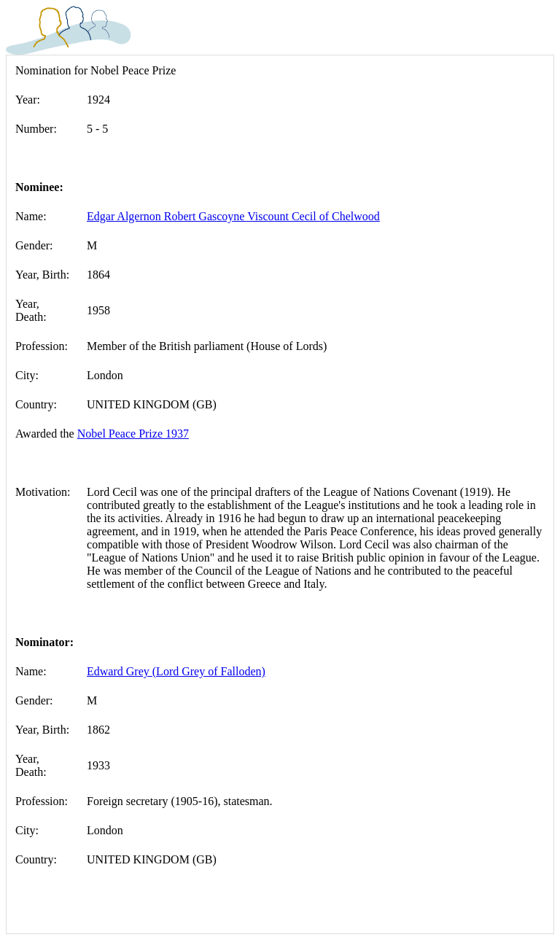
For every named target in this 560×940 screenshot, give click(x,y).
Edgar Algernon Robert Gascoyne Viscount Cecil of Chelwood (233, 216)
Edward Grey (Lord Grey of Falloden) (176, 671)
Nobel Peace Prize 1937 (133, 434)
